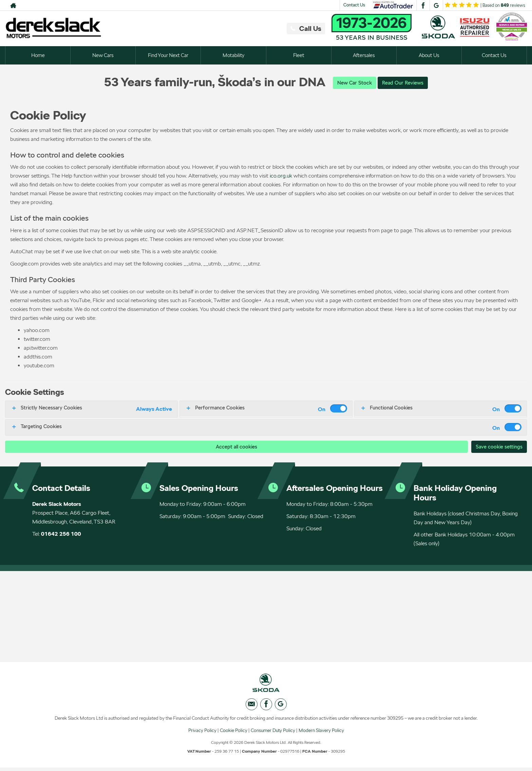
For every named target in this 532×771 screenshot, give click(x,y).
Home (38, 55)
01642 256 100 (61, 535)
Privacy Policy (202, 733)
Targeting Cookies (41, 427)
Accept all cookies (235, 447)
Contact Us (354, 5)
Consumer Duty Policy (273, 733)
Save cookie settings (498, 447)
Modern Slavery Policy (321, 733)
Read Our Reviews (404, 83)
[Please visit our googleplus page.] (436, 5)
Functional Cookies (391, 408)
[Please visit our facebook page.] (423, 5)
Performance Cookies (220, 408)
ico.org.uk (281, 176)
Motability (233, 55)
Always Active (154, 409)
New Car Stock (353, 83)
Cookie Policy (234, 733)
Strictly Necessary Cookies (51, 408)
